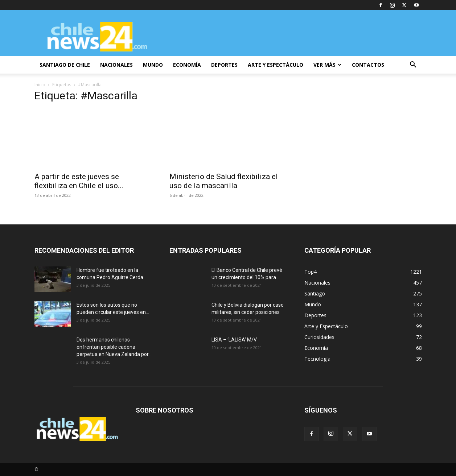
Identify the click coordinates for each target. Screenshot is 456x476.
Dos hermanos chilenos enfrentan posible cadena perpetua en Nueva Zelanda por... (114, 347)
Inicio (40, 85)
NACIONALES (116, 65)
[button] (413, 65)
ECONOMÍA (187, 65)
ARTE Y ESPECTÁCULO (276, 65)
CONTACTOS (368, 65)
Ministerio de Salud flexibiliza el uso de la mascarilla (224, 181)
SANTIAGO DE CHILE (65, 65)
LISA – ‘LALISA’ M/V (234, 340)
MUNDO (153, 65)
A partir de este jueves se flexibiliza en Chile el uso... (79, 181)
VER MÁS (327, 65)
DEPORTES (224, 65)
